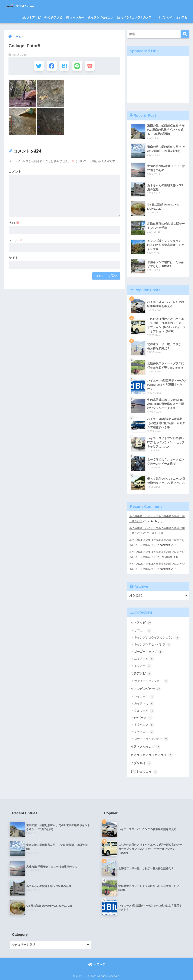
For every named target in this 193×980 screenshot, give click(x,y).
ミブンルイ (165, 17)
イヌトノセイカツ (101, 17)
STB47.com (23, 6)
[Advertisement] (158, 79)
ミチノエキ (144, 732)
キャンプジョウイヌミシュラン (157, 637)
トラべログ (144, 725)
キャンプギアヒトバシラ (153, 644)
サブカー (143, 630)
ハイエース (144, 696)
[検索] (185, 34)
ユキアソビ (144, 658)
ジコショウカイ (145, 772)
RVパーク (143, 718)
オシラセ (182, 17)
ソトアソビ (31, 17)
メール (16, 241)
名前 (14, 224)
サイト (13, 259)
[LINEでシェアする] (78, 66)
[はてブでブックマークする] (64, 66)
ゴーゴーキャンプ (148, 651)
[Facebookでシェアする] (50, 66)
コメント (17, 173)
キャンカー (75, 17)
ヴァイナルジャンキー (151, 681)
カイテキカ (144, 703)
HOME (97, 965)
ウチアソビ (53, 17)
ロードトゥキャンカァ (151, 739)
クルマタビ (144, 711)
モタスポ (143, 665)
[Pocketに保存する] (92, 66)
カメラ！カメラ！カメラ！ (136, 17)
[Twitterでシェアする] (37, 66)
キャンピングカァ (146, 689)
